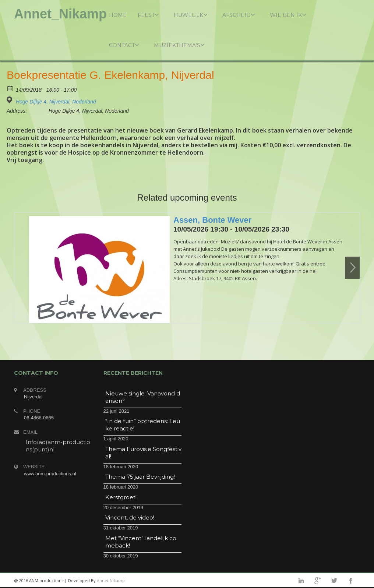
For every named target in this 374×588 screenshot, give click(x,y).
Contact (124, 45)
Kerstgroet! (121, 497)
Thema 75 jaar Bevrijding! (140, 477)
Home (118, 15)
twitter (334, 581)
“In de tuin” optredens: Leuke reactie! (143, 425)
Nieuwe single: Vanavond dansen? (143, 397)
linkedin (301, 581)
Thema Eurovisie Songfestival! (143, 453)
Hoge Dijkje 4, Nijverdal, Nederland (56, 102)
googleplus (318, 581)
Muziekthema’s (179, 45)
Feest (148, 15)
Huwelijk (191, 15)
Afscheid (239, 15)
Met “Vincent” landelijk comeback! (141, 542)
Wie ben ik (288, 15)
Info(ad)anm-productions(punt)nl (58, 446)
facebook (351, 581)
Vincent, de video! (130, 517)
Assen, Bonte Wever (212, 220)
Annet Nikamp (111, 580)
